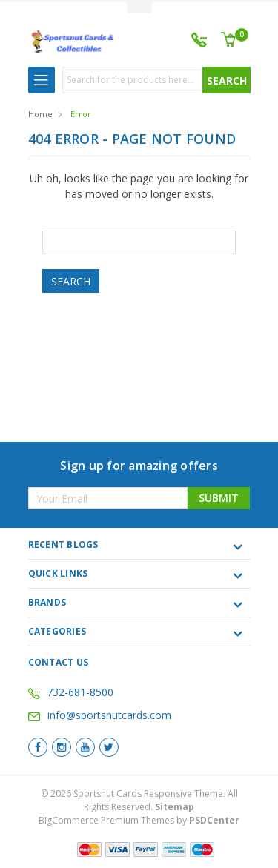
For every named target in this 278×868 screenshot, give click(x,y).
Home (40, 114)
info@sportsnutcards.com (100, 715)
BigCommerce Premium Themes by (139, 820)
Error (81, 114)
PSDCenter (214, 820)
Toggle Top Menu (139, 8)
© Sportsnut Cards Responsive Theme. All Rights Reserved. (139, 800)
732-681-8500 (80, 692)
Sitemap (175, 807)
